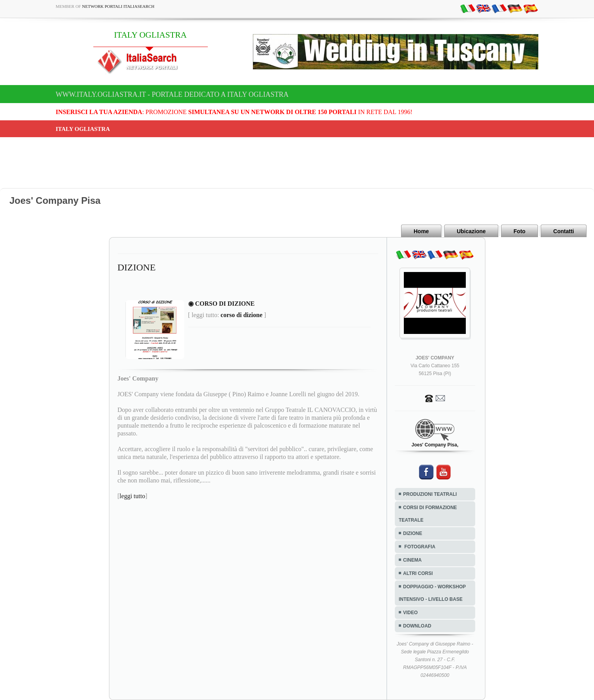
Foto (520, 231)
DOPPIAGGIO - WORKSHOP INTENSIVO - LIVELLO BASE (432, 593)
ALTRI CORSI (418, 573)
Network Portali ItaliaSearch (118, 6)
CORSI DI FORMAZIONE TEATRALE (428, 514)
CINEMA (412, 560)
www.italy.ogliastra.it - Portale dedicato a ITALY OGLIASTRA (172, 94)
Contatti (564, 231)
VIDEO (410, 613)
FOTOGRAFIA (419, 547)
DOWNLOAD (417, 626)
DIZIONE (413, 533)
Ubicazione (471, 231)
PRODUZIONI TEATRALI (430, 494)
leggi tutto (132, 496)
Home (421, 231)
